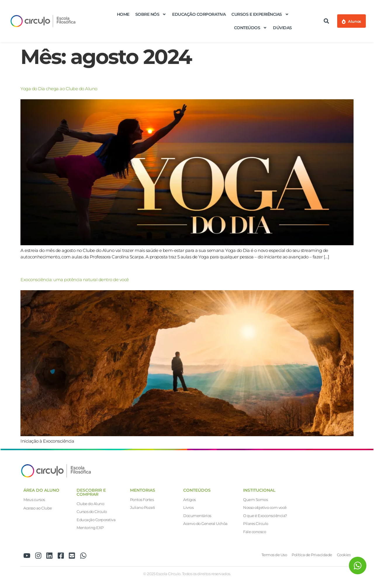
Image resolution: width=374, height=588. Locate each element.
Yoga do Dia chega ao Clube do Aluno (59, 89)
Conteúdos (251, 28)
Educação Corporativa (199, 14)
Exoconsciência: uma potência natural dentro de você (75, 280)
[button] (327, 21)
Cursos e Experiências (260, 14)
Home (123, 14)
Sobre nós (151, 14)
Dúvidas (282, 28)
